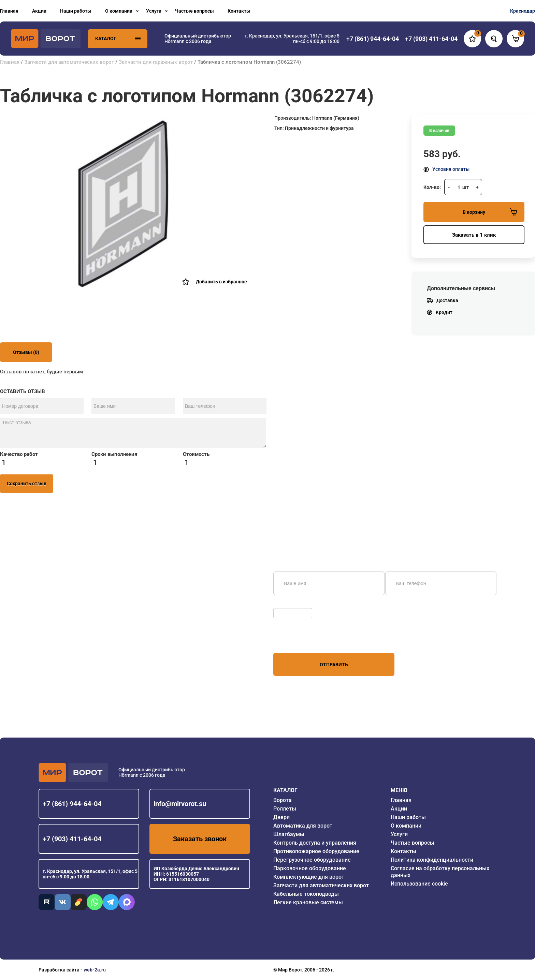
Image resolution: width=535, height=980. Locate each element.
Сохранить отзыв (27, 484)
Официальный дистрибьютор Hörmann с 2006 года (198, 39)
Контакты (239, 11)
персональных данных (299, 640)
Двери (281, 817)
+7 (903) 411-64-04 (72, 839)
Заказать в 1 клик (474, 235)
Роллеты (285, 809)
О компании (119, 11)
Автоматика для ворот (303, 826)
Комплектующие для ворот (309, 877)
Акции (39, 11)
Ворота (283, 800)
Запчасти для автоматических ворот (69, 62)
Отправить (334, 665)
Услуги (154, 11)
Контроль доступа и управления (315, 843)
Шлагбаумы (289, 834)
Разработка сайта (59, 970)
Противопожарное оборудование (316, 851)
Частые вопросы (194, 11)
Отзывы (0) (26, 352)
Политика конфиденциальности (432, 860)
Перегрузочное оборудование (312, 860)
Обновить (286, 605)
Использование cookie (419, 884)
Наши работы (76, 11)
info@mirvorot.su (180, 804)
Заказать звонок (200, 839)
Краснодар (523, 11)
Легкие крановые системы (308, 902)
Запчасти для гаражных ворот (156, 62)
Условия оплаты (451, 169)
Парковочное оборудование (310, 868)
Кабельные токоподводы (306, 894)
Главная (9, 11)
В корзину (490, 212)
